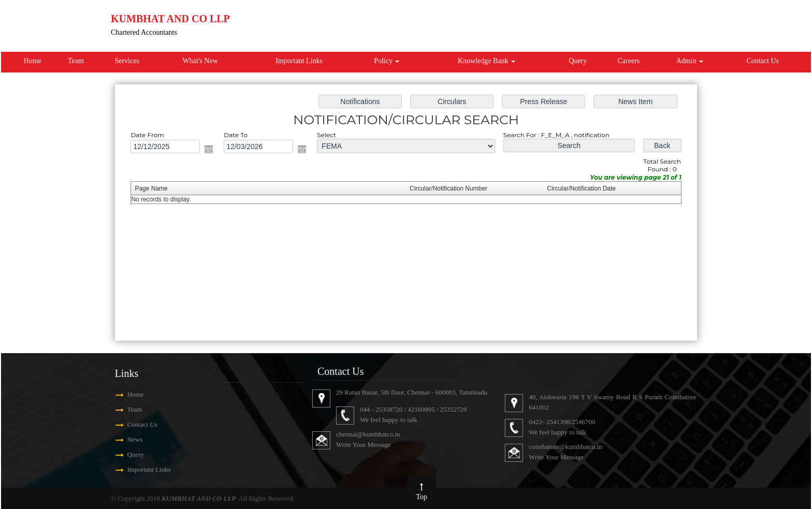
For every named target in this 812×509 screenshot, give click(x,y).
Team (76, 61)
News (124, 439)
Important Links (299, 61)
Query (578, 61)
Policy (387, 61)
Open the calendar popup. (214, 150)
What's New (200, 61)
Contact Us (763, 61)
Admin (690, 61)
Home (33, 61)
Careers (629, 61)
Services (127, 61)
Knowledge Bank (487, 61)
